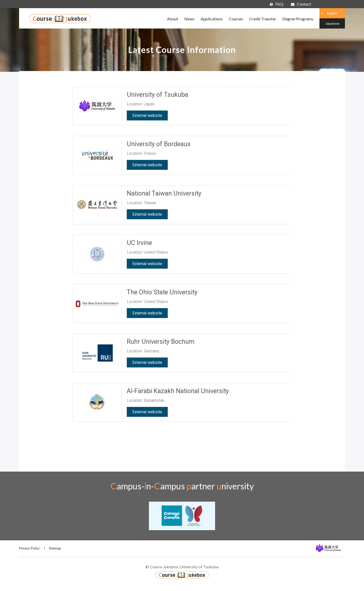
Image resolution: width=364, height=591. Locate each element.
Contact (301, 4)
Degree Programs (298, 19)
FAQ (277, 4)
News (189, 19)
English (332, 13)
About (173, 19)
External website (147, 115)
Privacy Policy (29, 548)
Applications (212, 19)
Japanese (332, 23)
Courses (236, 19)
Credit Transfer (263, 19)
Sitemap (55, 548)
